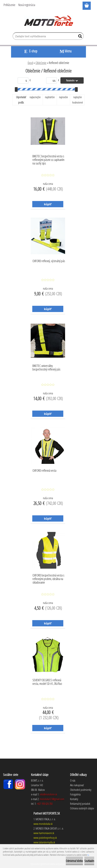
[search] (79, 37)
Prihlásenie (9, 5)
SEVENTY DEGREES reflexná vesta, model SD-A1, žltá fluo (47, 682)
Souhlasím (89, 861)
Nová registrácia (27, 5)
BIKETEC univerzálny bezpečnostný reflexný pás (46, 368)
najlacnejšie (35, 97)
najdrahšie (50, 97)
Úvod (30, 63)
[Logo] (49, 21)
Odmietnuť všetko (74, 861)
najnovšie (63, 97)
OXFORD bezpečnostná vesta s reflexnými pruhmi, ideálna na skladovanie (48, 578)
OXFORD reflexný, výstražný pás (49, 261)
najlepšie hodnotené (78, 100)
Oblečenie (41, 63)
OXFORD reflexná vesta (44, 471)
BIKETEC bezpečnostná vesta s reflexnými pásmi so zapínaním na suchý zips (48, 159)
